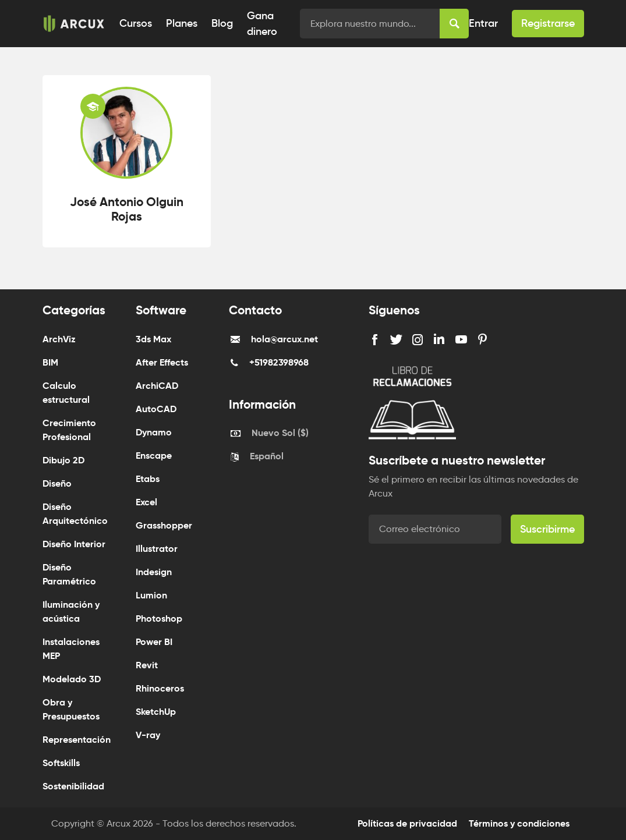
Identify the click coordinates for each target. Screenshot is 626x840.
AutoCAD (156, 409)
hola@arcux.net (284, 339)
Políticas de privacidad (407, 823)
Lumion (151, 595)
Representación (77, 740)
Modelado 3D (72, 679)
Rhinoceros (160, 688)
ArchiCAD (157, 386)
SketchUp (156, 712)
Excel (146, 502)
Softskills (61, 763)
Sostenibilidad (73, 786)
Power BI (154, 642)
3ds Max (153, 339)
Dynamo (154, 432)
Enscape (154, 456)
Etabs (148, 479)
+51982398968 (279, 362)
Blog (222, 23)
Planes (182, 23)
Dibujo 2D (63, 460)
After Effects (162, 362)
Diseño (57, 483)
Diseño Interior (74, 544)
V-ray (148, 735)
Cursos (136, 23)
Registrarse (548, 23)
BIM (50, 362)
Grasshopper (164, 525)
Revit (147, 665)
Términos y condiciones (519, 823)
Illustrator (157, 549)
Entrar (483, 23)
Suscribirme (547, 529)
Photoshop (159, 619)
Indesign (154, 572)
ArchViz (59, 339)
